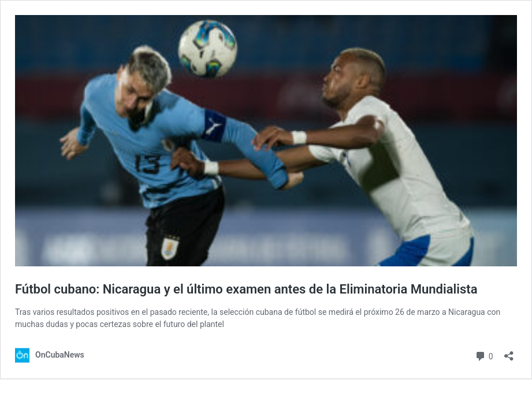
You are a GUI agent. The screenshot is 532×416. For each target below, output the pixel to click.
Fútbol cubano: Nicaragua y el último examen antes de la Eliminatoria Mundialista (246, 289)
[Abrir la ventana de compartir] (509, 352)
